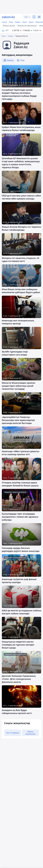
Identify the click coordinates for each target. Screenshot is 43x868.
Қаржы (18, 22)
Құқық (31, 22)
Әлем (11, 22)
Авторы (11, 36)
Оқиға (24, 22)
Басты (4, 36)
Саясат (4, 22)
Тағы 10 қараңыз (13, 733)
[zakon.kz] (8, 17)
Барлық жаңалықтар (30, 733)
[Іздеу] (34, 17)
